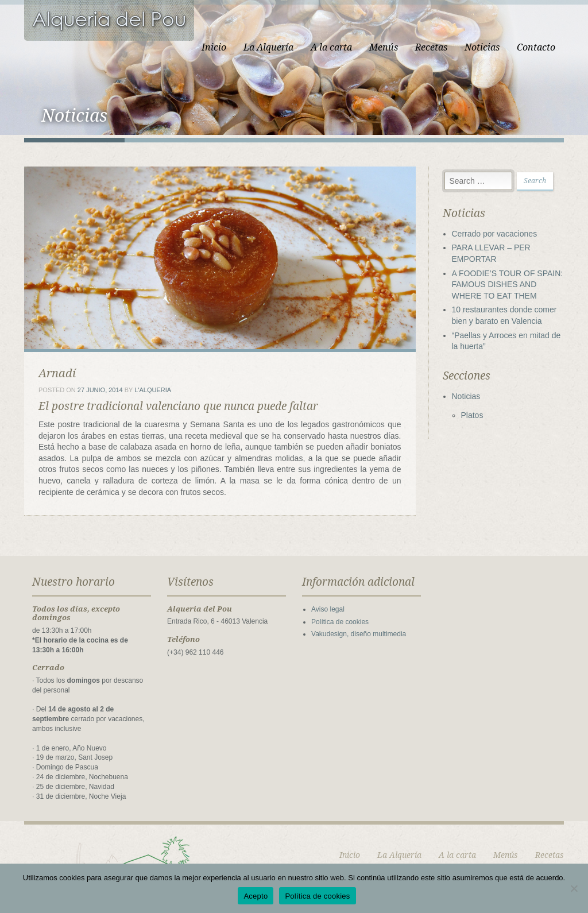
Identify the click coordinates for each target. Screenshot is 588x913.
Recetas (431, 47)
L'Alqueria (153, 390)
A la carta (331, 47)
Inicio (214, 47)
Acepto (256, 896)
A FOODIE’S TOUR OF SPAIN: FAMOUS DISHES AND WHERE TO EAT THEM (508, 285)
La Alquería (268, 47)
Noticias (482, 47)
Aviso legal (328, 609)
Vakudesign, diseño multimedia (359, 634)
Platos (472, 415)
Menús (384, 47)
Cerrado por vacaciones (495, 234)
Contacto (536, 47)
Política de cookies (340, 622)
